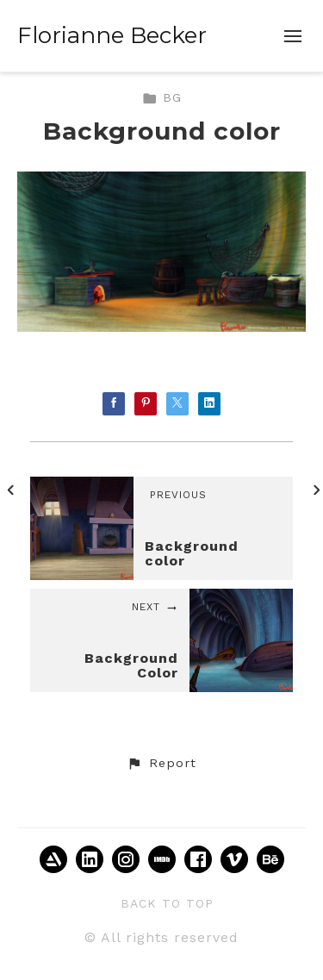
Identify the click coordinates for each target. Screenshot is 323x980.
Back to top (167, 903)
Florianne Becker (112, 35)
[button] (161, 764)
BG (162, 97)
